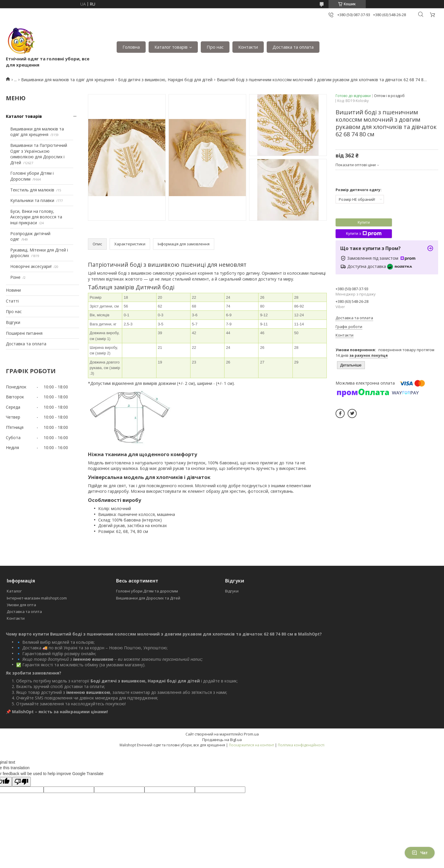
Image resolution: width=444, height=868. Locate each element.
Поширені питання (24, 333)
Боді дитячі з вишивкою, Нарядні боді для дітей (165, 80)
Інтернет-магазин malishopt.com (37, 598)
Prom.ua (251, 734)
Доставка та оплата (293, 47)
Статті (12, 301)
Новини (13, 290)
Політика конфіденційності (301, 745)
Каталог (14, 591)
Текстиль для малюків (32, 190)
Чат (420, 853)
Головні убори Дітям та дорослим (147, 591)
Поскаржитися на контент (251, 745)
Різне (15, 277)
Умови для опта (21, 605)
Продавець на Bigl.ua (222, 740)
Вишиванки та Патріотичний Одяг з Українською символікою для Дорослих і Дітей (39, 154)
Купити (364, 222)
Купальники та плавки (32, 200)
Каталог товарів (171, 47)
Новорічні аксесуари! (31, 266)
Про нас (215, 47)
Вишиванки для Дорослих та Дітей (148, 598)
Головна (131, 47)
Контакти (248, 47)
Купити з (364, 234)
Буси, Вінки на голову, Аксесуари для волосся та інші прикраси (36, 217)
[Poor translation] (21, 782)
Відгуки (13, 322)
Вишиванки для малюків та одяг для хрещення (68, 80)
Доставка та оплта (24, 611)
